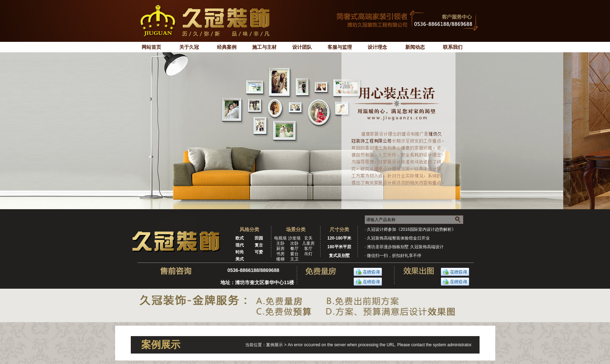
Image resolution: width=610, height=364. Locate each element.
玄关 (308, 238)
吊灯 (308, 254)
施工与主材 (264, 47)
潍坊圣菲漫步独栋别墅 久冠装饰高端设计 (405, 247)
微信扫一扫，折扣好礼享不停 (394, 256)
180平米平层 (339, 247)
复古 (259, 245)
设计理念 (377, 47)
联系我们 (453, 47)
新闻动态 (415, 47)
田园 (259, 238)
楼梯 (280, 259)
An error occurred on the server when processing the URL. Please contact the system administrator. (380, 345)
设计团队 (302, 47)
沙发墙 (294, 238)
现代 (240, 245)
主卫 (294, 259)
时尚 (240, 252)
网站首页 (151, 47)
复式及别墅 (339, 256)
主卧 (280, 243)
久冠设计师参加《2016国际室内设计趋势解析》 (411, 229)
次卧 (294, 243)
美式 (240, 259)
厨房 (280, 249)
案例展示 (275, 345)
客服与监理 (340, 47)
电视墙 (280, 238)
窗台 (294, 254)
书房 (280, 254)
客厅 (308, 249)
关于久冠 (189, 47)
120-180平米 (339, 238)
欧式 (240, 238)
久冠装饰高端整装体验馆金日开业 (398, 238)
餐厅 (294, 249)
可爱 (259, 252)
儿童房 (308, 243)
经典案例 (227, 47)
